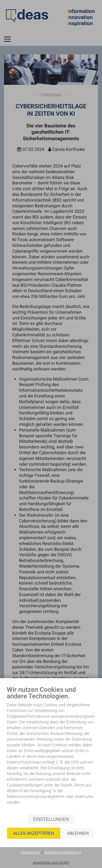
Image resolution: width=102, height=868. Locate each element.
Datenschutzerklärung (63, 852)
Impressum (30, 852)
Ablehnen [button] (78, 833)
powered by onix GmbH (51, 863)
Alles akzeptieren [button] (34, 833)
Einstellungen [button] (51, 819)
